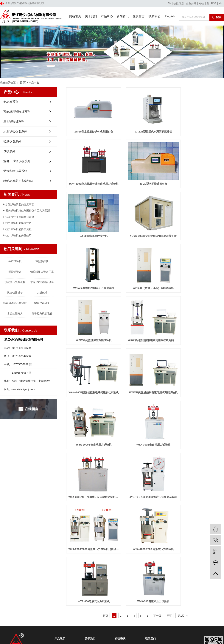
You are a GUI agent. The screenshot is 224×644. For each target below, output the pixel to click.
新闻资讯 (123, 16)
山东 (40, 534)
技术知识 (119, 472)
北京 (28, 534)
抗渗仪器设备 (15, 293)
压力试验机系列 (14, 122)
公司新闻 (119, 460)
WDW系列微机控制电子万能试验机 (91, 224)
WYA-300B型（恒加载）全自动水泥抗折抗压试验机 (199, 320)
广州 (64, 534)
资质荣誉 (89, 466)
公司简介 (89, 460)
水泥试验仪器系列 (15, 131)
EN (169, 3)
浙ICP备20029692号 (72, 529)
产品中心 (107, 16)
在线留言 (139, 16)
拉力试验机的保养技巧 (18, 235)
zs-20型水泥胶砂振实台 (91, 176)
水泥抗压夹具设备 (15, 282)
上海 (22, 534)
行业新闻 (119, 466)
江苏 (16, 534)
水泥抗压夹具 (15, 313)
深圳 (58, 534)
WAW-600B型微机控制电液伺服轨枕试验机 (145, 272)
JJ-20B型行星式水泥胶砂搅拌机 (145, 127)
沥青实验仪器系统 (15, 171)
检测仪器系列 (12, 141)
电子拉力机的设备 (42, 313)
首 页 (23, 83)
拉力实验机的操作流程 (18, 229)
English (170, 16)
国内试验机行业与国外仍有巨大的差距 (28, 211)
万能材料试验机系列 (17, 112)
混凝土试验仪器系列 (17, 161)
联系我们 (154, 16)
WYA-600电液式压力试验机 (91, 416)
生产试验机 (15, 261)
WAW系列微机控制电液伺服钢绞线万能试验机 (91, 272)
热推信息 (179, 3)
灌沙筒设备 (15, 272)
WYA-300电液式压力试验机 (145, 416)
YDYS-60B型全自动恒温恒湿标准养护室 (199, 176)
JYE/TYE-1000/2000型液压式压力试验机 (91, 368)
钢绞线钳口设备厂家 (42, 272)
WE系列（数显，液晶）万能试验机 (145, 224)
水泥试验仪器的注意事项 (20, 204)
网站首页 (75, 16)
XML (221, 3)
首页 (105, 431)
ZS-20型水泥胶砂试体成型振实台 (91, 127)
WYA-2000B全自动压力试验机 (91, 320)
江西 (70, 534)
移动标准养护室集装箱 (18, 181)
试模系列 (9, 151)
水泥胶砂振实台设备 (42, 282)
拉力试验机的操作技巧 (18, 223)
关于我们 (91, 16)
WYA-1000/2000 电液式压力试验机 (199, 368)
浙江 (34, 534)
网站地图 (204, 3)
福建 (52, 534)
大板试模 (42, 293)
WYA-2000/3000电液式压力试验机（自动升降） (145, 368)
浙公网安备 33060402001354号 (20, 539)
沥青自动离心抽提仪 (15, 303)
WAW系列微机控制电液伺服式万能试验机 (199, 272)
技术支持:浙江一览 (95, 529)
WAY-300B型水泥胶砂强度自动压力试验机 (199, 127)
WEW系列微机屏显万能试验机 (199, 224)
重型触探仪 (42, 261)
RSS (214, 3)
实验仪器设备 (42, 303)
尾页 (169, 431)
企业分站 (191, 3)
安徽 (46, 534)
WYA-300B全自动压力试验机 (145, 320)
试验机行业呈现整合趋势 (20, 217)
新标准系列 (11, 102)
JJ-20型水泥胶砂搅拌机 (145, 176)
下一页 (157, 431)
